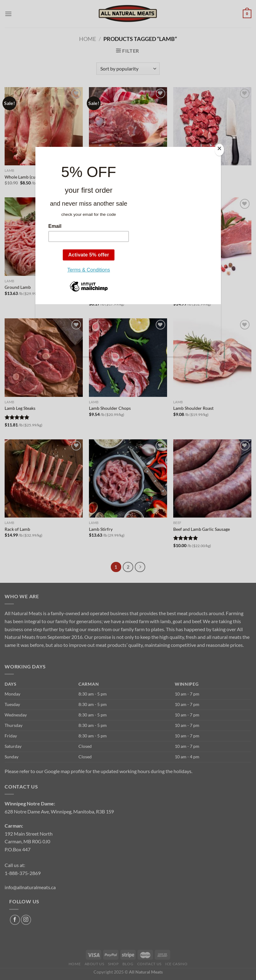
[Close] (219, 150)
